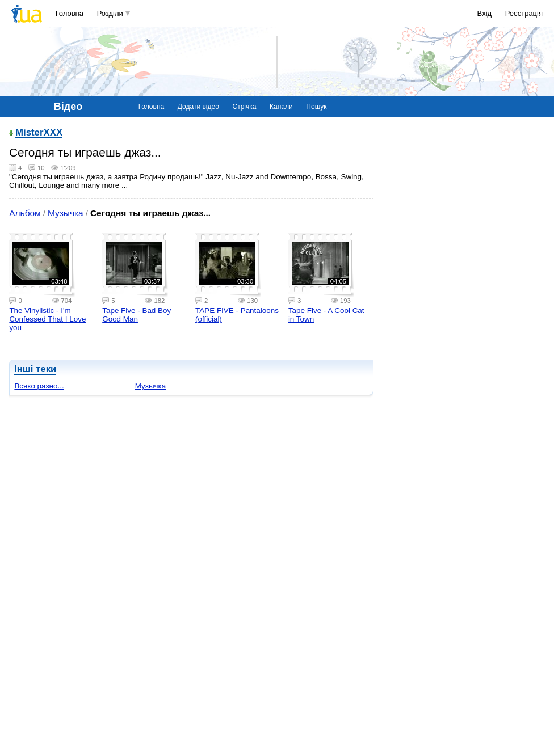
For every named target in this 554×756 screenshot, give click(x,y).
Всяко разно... (39, 386)
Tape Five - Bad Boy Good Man (137, 315)
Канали (281, 107)
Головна (70, 13)
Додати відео (198, 107)
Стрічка (244, 107)
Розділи (110, 13)
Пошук (316, 107)
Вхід (485, 13)
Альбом (25, 213)
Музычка (66, 213)
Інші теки (35, 369)
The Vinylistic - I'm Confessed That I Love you (47, 319)
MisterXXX (39, 133)
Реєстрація (524, 13)
